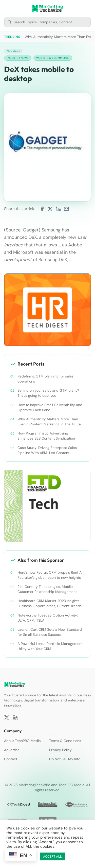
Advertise (12, 750)
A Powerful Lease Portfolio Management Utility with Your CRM (50, 646)
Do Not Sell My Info (65, 759)
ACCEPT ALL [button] (52, 856)
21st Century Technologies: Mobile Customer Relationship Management (47, 589)
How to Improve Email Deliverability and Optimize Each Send (50, 407)
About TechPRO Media (22, 741)
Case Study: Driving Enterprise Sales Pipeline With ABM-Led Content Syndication (47, 450)
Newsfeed (13, 51)
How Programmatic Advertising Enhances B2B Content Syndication (46, 436)
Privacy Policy (60, 750)
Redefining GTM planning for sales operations (45, 379)
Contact (11, 759)
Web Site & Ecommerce (53, 58)
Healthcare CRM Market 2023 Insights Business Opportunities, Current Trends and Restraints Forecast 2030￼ (50, 603)
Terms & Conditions (65, 741)
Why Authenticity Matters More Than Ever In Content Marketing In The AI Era (49, 422)
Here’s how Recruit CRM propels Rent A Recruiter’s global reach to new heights (50, 575)
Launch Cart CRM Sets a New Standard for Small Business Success (50, 632)
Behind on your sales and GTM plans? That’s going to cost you (48, 393)
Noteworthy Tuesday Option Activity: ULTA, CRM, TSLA (48, 618)
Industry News (18, 58)
